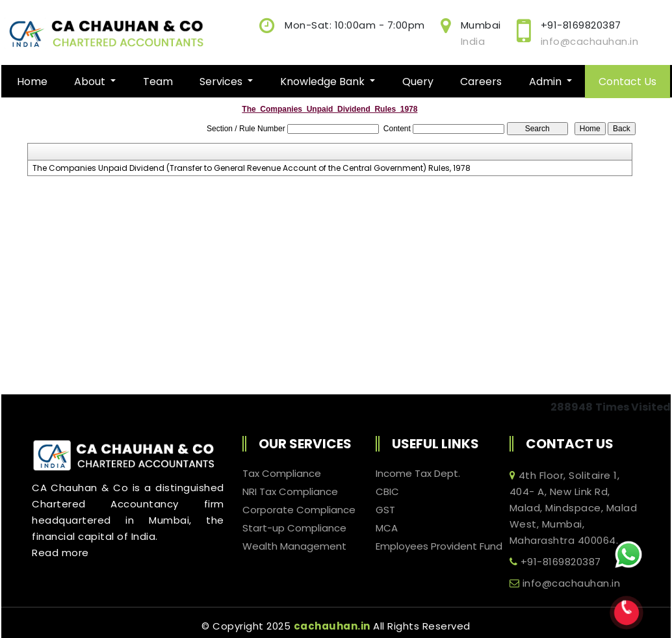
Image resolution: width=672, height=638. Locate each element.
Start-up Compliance (294, 528)
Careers (481, 82)
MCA (387, 528)
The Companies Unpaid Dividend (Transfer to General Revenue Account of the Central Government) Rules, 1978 (252, 168)
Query (418, 82)
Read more (60, 553)
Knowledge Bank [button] (324, 82)
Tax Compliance (282, 474)
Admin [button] (547, 82)
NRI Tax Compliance (290, 492)
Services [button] (222, 82)
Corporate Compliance (299, 510)
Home (32, 82)
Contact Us (627, 82)
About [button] (91, 82)
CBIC (387, 492)
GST (385, 510)
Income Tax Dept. (418, 474)
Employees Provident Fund (439, 546)
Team (158, 82)
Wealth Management (294, 546)
